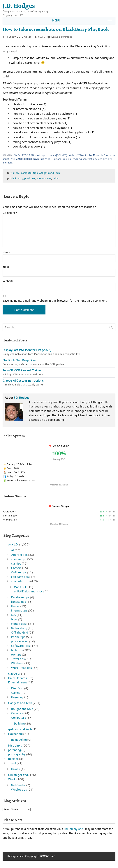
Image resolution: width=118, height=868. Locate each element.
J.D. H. (41, 37)
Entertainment (17, 682)
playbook (30, 178)
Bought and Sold (22, 709)
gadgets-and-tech (20, 729)
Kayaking (17, 697)
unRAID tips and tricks (29, 591)
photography (17, 754)
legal (14, 619)
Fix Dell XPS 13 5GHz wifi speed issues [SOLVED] (40, 155)
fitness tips (19, 602)
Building (19, 724)
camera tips (19, 559)
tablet (56, 178)
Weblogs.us (19, 790)
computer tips (29, 173)
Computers (19, 718)
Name (6, 252)
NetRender (18, 785)
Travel (12, 763)
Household (15, 734)
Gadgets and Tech (49, 173)
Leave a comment (62, 37)
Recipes (13, 759)
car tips (16, 564)
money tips (18, 624)
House (15, 606)
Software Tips (20, 646)
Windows (17, 663)
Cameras (17, 713)
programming (20, 641)
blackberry (17, 178)
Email (6, 267)
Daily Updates (17, 678)
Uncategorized (18, 775)
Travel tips (18, 659)
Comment (10, 213)
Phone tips (18, 637)
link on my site (73, 829)
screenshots (44, 178)
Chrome (16, 568)
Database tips (20, 597)
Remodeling (19, 740)
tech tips (17, 650)
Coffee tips (19, 572)
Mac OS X (20, 587)
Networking (19, 628)
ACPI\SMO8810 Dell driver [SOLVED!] (31, 159)
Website (8, 281)
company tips (20, 577)
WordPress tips (21, 668)
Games (16, 693)
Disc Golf (17, 688)
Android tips (19, 555)
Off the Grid (20, 633)
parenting (14, 750)
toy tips (16, 655)
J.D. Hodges (22, 398)
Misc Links (15, 746)
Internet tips (19, 610)
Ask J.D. (15, 173)
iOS (14, 615)
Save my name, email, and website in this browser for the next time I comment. (55, 301)
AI (13, 550)
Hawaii (16, 769)
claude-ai (14, 674)
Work (12, 779)
